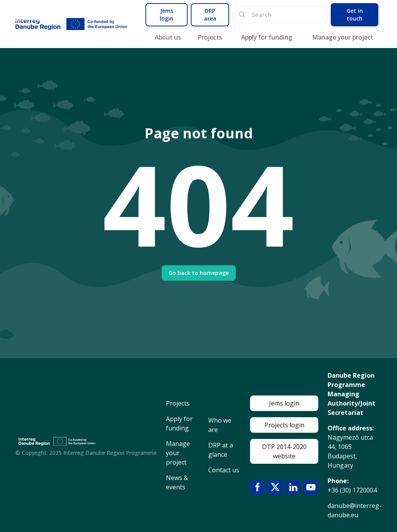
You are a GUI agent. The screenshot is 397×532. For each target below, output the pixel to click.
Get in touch (355, 15)
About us (168, 37)
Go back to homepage (199, 273)
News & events (177, 482)
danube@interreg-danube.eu (355, 510)
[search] (286, 15)
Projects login (284, 425)
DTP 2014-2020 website (284, 451)
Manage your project (343, 37)
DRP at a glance (221, 450)
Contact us (224, 470)
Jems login (167, 15)
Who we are (220, 425)
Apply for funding (267, 37)
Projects (210, 37)
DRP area (210, 15)
